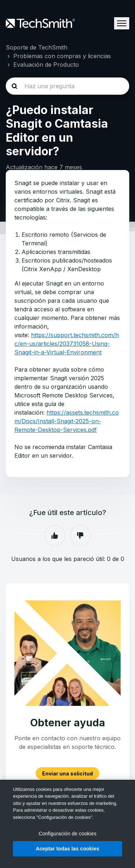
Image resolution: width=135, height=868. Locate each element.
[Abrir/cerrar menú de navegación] (122, 23)
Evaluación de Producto (46, 65)
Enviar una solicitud (67, 773)
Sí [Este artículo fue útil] (55, 536)
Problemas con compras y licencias (62, 56)
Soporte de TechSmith (37, 47)
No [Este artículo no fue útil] (80, 536)
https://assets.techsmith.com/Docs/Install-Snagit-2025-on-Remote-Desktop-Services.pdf (67, 421)
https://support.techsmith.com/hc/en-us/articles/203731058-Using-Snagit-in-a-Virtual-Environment (67, 344)
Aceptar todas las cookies (67, 849)
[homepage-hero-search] (67, 86)
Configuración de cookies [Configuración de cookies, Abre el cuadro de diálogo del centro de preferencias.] (67, 834)
